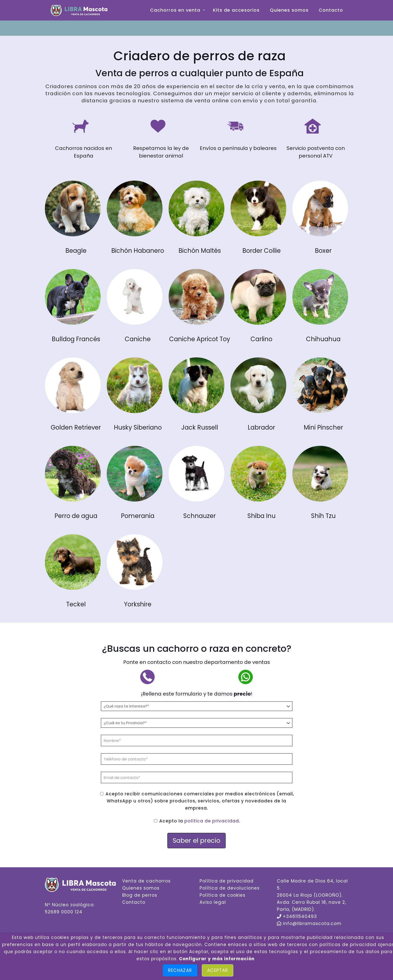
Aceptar (218, 970)
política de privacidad (212, 821)
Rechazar (180, 970)
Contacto (134, 902)
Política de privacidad (227, 881)
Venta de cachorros (146, 881)
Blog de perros (140, 895)
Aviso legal (213, 902)
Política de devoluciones (230, 888)
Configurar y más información (217, 959)
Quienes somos (141, 888)
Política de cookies (222, 895)
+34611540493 (300, 916)
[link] (73, 208)
